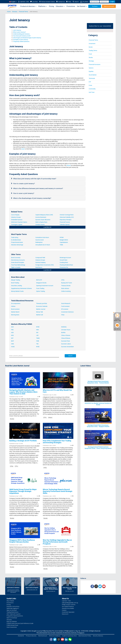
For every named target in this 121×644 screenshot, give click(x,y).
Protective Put (64, 267)
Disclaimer (21, 636)
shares (69, 165)
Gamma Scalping (40, 262)
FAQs (69, 2)
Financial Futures (65, 222)
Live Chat (34, 2)
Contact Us (60, 2)
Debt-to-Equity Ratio (41, 222)
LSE (37, 335)
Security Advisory (98, 636)
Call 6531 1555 (23, 2)
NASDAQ (64, 327)
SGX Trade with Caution (14, 614)
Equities (91, 71)
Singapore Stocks (41, 283)
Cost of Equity (15, 215)
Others (50, 418)
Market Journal (41, 309)
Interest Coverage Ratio (67, 215)
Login (112, 2)
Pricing (51, 6)
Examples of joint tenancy (21, 40)
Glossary (15, 12)
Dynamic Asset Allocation (43, 220)
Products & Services (28, 6)
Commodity (92, 89)
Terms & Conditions (55, 636)
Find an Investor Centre (47, 2)
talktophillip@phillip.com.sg (70, 603)
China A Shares (66, 335)
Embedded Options (17, 220)
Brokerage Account (65, 258)
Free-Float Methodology (18, 265)
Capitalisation (64, 242)
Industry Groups (16, 217)
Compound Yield (40, 258)
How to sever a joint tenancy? (24, 193)
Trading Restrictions (12, 612)
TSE (37, 344)
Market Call (40, 315)
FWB (38, 341)
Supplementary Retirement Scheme (21, 288)
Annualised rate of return (43, 245)
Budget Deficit (64, 240)
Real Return (39, 267)
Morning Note (15, 315)
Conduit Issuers (40, 225)
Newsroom (65, 614)
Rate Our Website (12, 622)
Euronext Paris (66, 341)
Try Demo (84, 2)
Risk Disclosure (43, 636)
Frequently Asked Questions (21, 41)
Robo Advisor (65, 288)
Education (60, 6)
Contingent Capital (17, 225)
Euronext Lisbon (66, 344)
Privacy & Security (31, 636)
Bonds (91, 47)
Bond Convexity (16, 258)
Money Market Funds (17, 291)
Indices (13, 306)
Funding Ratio (64, 262)
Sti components (16, 303)
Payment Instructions (13, 606)
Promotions (71, 6)
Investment (92, 44)
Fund (90, 54)
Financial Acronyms (95, 64)
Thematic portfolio (42, 303)
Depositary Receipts (66, 220)
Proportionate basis (17, 242)
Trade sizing (15, 237)
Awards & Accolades (68, 608)
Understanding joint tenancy (21, 34)
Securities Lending (16, 286)
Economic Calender (42, 306)
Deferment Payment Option (19, 222)
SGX (12, 327)
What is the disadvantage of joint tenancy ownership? (32, 198)
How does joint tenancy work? (22, 36)
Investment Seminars (67, 312)
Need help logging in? (13, 608)
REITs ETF (39, 280)
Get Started (82, 6)
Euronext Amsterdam (67, 347)
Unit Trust (92, 92)
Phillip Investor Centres (69, 605)
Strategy (91, 61)
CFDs (63, 280)
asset (23, 149)
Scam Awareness (12, 627)
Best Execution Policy (85, 636)
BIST (13, 341)
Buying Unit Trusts (67, 283)
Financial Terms (23, 12)
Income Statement (41, 217)
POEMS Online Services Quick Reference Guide (20, 623)
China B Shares (66, 338)
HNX (13, 344)
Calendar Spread (65, 225)
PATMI (62, 237)
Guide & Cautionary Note (69, 636)
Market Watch (15, 312)
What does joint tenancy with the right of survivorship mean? (35, 179)
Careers (64, 610)
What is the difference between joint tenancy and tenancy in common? (38, 188)
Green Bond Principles (18, 262)
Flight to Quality (16, 267)
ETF (90, 82)
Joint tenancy (17, 30)
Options (91, 68)
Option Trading (41, 291)
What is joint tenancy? (20, 32)
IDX (37, 333)
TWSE (38, 338)
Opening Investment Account (45, 286)
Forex (90, 85)
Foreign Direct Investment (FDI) (45, 265)
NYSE (38, 327)
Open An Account (109, 6)
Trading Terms (93, 51)
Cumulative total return (42, 237)
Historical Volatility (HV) (67, 217)
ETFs (45, 418)
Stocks (91, 57)
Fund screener (65, 306)
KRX (12, 335)
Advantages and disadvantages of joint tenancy (27, 38)
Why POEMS (10, 601)
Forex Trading (40, 288)
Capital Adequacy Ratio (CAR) (44, 215)
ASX (12, 333)
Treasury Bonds (66, 286)
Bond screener (15, 309)
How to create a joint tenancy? (24, 184)
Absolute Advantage (17, 245)
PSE (12, 330)
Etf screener (65, 309)
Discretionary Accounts (18, 260)
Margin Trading (16, 280)
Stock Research (66, 303)
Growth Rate (63, 260)
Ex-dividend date (16, 240)
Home (9, 12)
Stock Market (93, 75)
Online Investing (66, 291)
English (13, 2)
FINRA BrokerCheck (12, 625)
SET (12, 338)
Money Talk (40, 312)
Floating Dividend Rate (66, 265)
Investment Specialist (68, 612)
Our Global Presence (68, 606)
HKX (38, 330)
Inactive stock (40, 240)
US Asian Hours (66, 330)
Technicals (92, 78)
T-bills (61, 245)
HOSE (13, 347)
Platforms (43, 6)
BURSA (63, 333)
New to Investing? (12, 618)
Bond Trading (15, 283)
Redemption (39, 242)
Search (76, 2)
